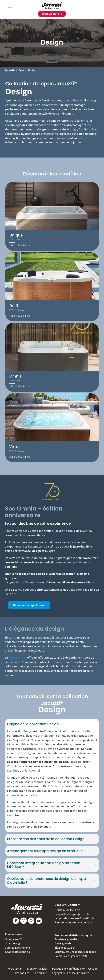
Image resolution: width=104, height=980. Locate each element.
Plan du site (40, 973)
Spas (21, 70)
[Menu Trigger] (10, 7)
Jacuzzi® (10, 70)
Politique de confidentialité (68, 969)
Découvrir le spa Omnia (29, 605)
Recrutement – (16, 969)
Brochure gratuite (52, 14)
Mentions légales (37, 969)
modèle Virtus (18, 658)
